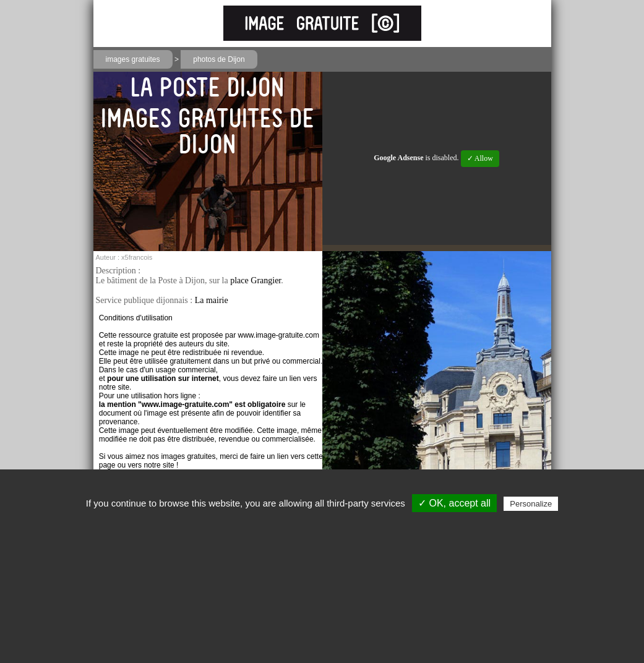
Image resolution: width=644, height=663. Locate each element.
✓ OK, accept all (454, 503)
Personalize (531, 504)
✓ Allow (480, 158)
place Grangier (255, 280)
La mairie (212, 300)
